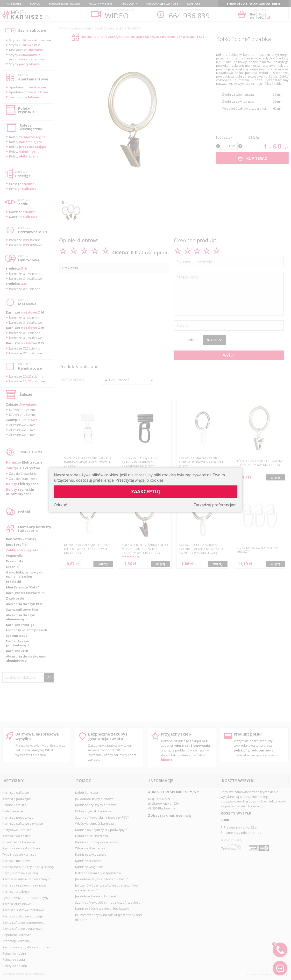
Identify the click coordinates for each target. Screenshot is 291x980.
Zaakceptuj (146, 491)
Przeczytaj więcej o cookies (140, 480)
